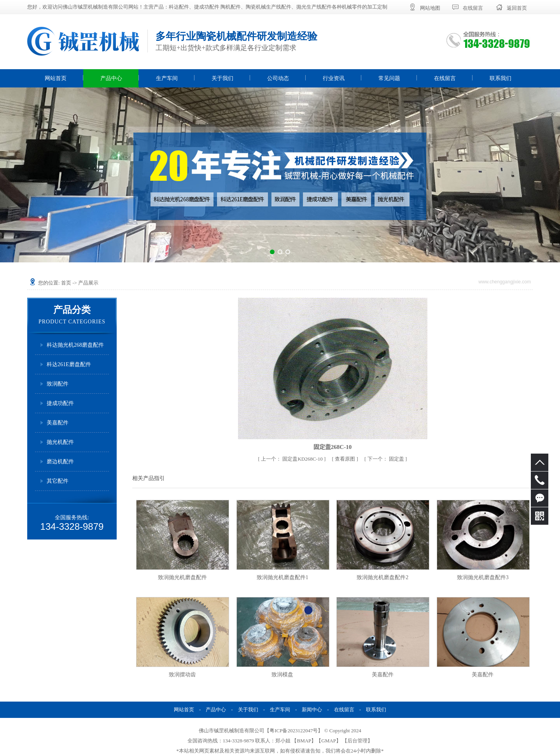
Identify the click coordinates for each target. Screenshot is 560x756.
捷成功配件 (60, 403)
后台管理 (357, 741)
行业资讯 (334, 78)
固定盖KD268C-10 (292, 459)
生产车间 (167, 78)
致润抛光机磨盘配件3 (483, 577)
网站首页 (56, 78)
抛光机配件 (60, 442)
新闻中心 (312, 710)
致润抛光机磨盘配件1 (283, 577)
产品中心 (111, 78)
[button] (272, 252)
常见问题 (389, 78)
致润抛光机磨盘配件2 (382, 577)
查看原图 (346, 459)
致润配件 (58, 384)
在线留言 (445, 78)
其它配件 (58, 481)
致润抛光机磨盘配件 (182, 577)
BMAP (304, 741)
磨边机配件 (60, 462)
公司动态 (278, 78)
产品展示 (88, 283)
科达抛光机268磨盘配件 (75, 345)
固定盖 (387, 459)
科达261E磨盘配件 (69, 364)
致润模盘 (282, 675)
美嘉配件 (58, 423)
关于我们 (222, 78)
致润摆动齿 (182, 675)
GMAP (329, 741)
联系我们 (500, 78)
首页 (66, 283)
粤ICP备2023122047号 (294, 731)
